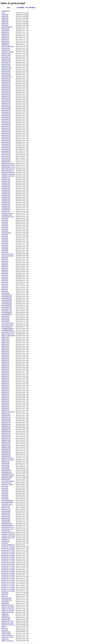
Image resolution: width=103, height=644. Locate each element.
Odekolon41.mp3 (6, 419)
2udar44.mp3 (5, 14)
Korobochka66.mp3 (7, 305)
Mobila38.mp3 (5, 383)
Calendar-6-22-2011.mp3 (8, 172)
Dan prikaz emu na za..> (8, 213)
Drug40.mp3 (5, 231)
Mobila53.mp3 (5, 408)
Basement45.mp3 (6, 117)
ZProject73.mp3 (6, 508)
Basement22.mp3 (6, 75)
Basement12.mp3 (6, 55)
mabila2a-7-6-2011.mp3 (8, 605)
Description (32, 7)
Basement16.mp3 (6, 62)
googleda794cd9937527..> (8, 545)
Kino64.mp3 (5, 281)
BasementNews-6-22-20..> (8, 163)
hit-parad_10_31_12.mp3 (8, 584)
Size (27, 7)
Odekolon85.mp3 (6, 453)
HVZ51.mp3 (5, 243)
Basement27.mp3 (6, 85)
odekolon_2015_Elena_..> (8, 625)
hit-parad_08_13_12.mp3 (8, 575)
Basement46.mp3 (6, 119)
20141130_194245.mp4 (8, 46)
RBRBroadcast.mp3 (7, 477)
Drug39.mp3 (5, 229)
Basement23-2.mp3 (7, 77)
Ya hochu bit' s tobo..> (7, 504)
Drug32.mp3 (5, 224)
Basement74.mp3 (6, 160)
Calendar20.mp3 (6, 188)
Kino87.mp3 (5, 291)
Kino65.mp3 (5, 282)
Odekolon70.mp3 (6, 438)
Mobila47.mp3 (5, 399)
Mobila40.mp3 (5, 387)
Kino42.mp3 (5, 257)
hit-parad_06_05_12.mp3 (8, 559)
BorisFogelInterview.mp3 (8, 169)
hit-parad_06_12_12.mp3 (8, 561)
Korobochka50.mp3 (7, 296)
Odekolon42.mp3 (6, 421)
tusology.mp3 (5, 639)
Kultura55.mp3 (5, 321)
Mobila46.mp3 (5, 398)
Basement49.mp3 (6, 124)
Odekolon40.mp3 (6, 417)
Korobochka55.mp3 (7, 298)
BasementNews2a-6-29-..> (8, 165)
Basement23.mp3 (6, 78)
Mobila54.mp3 (5, 410)
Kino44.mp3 (5, 259)
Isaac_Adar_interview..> (8, 256)
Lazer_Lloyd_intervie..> (8, 323)
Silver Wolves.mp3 (6, 483)
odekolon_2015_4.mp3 (7, 623)
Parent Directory (6, 11)
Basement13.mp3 (6, 57)
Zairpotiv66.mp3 (6, 522)
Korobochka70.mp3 (7, 307)
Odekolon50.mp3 (6, 431)
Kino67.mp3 (5, 284)
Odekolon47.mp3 (6, 426)
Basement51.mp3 (6, 128)
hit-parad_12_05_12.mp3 (8, 591)
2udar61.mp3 (5, 23)
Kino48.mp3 (5, 265)
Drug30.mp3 (5, 222)
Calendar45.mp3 (6, 210)
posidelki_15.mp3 (6, 633)
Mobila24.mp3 (5, 360)
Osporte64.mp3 (6, 465)
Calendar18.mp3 (6, 187)
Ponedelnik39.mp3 (6, 472)
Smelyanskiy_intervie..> (8, 484)
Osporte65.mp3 (6, 467)
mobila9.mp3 (5, 614)
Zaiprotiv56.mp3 (6, 513)
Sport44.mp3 (5, 488)
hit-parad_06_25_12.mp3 (8, 563)
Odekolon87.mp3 (6, 456)
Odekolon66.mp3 (6, 435)
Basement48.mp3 (6, 123)
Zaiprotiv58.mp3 (6, 515)
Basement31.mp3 (6, 93)
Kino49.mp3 (5, 266)
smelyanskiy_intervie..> (8, 637)
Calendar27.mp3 (6, 195)
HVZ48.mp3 (5, 241)
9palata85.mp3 (5, 43)
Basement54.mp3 (6, 133)
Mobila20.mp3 (5, 353)
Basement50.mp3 (6, 126)
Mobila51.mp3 (5, 405)
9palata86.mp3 (5, 45)
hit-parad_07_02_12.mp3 (8, 564)
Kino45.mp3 (5, 261)
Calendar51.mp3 (6, 211)
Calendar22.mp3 (6, 190)
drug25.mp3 (5, 543)
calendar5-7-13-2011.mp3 (8, 534)
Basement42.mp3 (6, 112)
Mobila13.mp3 (5, 341)
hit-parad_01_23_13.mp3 (8, 547)
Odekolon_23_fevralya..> (8, 460)
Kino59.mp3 (5, 273)
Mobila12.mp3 (5, 339)
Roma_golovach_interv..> (8, 481)
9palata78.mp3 (5, 41)
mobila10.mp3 (5, 616)
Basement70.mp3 (6, 155)
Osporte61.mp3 (6, 461)
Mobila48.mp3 (5, 401)
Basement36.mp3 (6, 101)
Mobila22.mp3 (5, 357)
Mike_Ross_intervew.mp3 (8, 336)
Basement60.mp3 (6, 142)
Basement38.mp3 (6, 105)
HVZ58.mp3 (5, 250)
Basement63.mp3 (6, 147)
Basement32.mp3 (6, 94)
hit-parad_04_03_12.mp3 (8, 550)
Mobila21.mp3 (5, 355)
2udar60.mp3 (5, 22)
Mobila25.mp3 (5, 362)
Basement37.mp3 (6, 103)
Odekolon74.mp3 (6, 442)
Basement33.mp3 (6, 96)
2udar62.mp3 (5, 25)
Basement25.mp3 (6, 82)
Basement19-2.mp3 (7, 68)
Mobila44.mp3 (5, 394)
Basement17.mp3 (6, 64)
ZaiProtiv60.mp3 (6, 511)
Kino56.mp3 (5, 270)
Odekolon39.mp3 (6, 415)
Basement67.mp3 (6, 153)
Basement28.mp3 (6, 87)
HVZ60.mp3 (5, 252)
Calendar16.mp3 (6, 185)
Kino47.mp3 (5, 263)
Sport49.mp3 (5, 490)
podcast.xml (5, 630)
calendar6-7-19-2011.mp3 (8, 536)
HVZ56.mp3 (5, 249)
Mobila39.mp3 (5, 385)
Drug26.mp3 (5, 218)
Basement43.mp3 (6, 114)
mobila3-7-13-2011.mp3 (8, 607)
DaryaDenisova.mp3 (7, 215)
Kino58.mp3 (5, 272)
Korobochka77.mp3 (7, 311)
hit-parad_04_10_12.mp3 (8, 552)
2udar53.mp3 (5, 16)
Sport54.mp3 (5, 493)
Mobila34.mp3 (5, 376)
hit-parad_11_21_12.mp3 (8, 587)
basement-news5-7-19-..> (8, 529)
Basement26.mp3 (6, 84)
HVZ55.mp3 (5, 247)
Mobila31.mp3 (5, 373)
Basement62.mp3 (6, 146)
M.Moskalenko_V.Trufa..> (8, 332)
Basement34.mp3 (6, 98)
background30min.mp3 (8, 525)
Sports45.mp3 (5, 499)
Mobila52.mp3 (5, 406)
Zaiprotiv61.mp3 (6, 516)
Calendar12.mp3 (6, 179)
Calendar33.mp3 (6, 201)
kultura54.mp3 (5, 603)
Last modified (20, 7)
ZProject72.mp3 (6, 506)
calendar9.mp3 (5, 539)
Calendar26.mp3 (6, 194)
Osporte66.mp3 (6, 469)
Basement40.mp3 (6, 108)
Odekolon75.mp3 (6, 444)
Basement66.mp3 (6, 151)
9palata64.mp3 (5, 36)
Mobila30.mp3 (5, 371)
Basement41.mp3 (6, 110)
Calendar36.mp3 (6, 204)
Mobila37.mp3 (5, 382)
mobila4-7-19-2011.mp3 (8, 609)
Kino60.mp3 (5, 275)
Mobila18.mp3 (5, 350)
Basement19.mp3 (6, 69)
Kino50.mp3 (5, 268)
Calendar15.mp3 (6, 183)
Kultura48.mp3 (5, 316)
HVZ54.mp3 (5, 245)
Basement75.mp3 (6, 162)
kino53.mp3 (5, 594)
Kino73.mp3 (5, 286)
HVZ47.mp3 (5, 240)
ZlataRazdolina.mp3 (7, 524)
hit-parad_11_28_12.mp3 (8, 589)
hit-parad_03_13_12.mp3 (8, 548)
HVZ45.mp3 (5, 238)
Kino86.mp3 (5, 289)
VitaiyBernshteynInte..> (8, 502)
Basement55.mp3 (6, 135)
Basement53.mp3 (6, 132)
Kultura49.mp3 (5, 318)
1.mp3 (3, 13)
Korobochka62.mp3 (7, 304)
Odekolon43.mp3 (6, 422)
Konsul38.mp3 (5, 293)
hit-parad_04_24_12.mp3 (8, 555)
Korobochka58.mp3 (7, 300)
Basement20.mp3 (6, 71)
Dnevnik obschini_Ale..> (8, 217)
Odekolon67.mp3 (6, 437)
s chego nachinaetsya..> (8, 635)
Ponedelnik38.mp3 (6, 470)
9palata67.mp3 (5, 39)
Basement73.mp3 (6, 158)
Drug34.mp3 (5, 226)
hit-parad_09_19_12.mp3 (8, 578)
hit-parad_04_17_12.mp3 (8, 554)
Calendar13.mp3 (6, 181)
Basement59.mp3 (6, 140)
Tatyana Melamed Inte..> (8, 500)
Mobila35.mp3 (5, 378)
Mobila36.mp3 (5, 380)
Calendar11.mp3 (6, 178)
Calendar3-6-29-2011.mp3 (8, 174)
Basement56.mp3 (6, 137)
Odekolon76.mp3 (6, 445)
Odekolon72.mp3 (6, 440)
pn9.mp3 (4, 626)
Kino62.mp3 (5, 279)
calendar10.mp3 (6, 541)
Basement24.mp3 (6, 80)
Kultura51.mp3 (5, 320)
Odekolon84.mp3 (6, 451)
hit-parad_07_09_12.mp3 (8, 566)
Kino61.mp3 (5, 277)
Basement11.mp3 (6, 53)
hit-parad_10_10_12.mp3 (8, 582)
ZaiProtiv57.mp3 (6, 509)
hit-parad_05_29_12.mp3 (8, 557)
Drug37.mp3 (5, 227)
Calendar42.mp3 (6, 208)
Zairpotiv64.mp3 (6, 520)
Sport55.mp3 (5, 495)
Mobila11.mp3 (5, 337)
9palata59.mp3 (5, 29)
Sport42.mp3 (5, 486)
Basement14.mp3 (6, 59)
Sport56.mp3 (5, 497)
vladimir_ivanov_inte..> (8, 641)
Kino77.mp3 (5, 288)
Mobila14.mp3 (5, 343)
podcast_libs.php (6, 632)
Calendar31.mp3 (6, 199)
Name (8, 7)
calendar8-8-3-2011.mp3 (8, 538)
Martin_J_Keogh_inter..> (8, 334)
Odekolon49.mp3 (6, 430)
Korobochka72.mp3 (7, 309)
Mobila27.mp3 (5, 366)
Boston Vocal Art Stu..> (8, 171)
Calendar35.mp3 (6, 202)
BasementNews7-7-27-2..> (8, 167)
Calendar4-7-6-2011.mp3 (8, 176)
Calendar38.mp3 (6, 206)
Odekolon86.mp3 (6, 454)
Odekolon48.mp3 (6, 428)
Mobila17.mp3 (5, 348)
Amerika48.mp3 (6, 50)
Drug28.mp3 (5, 220)
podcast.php (5, 628)
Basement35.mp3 (6, 100)
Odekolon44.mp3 (6, 424)
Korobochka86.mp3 (7, 314)
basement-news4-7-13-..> (8, 527)
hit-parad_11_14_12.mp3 (8, 586)
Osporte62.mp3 (6, 463)
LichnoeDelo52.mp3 (7, 327)
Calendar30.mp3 (6, 197)
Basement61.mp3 (6, 144)
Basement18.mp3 (6, 66)
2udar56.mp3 (5, 20)
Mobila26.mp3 (5, 364)
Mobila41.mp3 (5, 389)
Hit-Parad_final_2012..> (8, 254)
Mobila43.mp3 (5, 392)
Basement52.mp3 (6, 130)
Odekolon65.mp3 (6, 433)
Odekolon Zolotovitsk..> (8, 458)
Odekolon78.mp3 (6, 449)
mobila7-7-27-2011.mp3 (8, 610)
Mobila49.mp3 (5, 403)
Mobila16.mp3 (5, 346)
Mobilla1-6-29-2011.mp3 (8, 412)
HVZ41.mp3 (5, 234)
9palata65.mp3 (5, 38)
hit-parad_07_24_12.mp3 (8, 570)
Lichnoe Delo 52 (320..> (8, 325)
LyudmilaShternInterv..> (8, 330)
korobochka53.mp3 (7, 598)
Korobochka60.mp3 (7, 302)
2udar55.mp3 (5, 18)
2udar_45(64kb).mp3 (7, 27)
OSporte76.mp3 (6, 414)
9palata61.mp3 (5, 32)
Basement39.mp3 (6, 107)
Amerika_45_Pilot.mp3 (8, 52)
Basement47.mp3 (6, 121)
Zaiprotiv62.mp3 (6, 518)
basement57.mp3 (6, 531)
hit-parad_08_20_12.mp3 (8, 577)
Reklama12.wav (6, 479)
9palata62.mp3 (5, 34)
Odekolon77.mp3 (6, 447)
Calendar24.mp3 (6, 192)
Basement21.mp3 (6, 73)
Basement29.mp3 (6, 89)
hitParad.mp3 (5, 593)
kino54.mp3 (5, 596)
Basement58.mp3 (6, 139)
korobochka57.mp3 (7, 600)
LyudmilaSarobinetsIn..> (8, 328)
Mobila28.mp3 (5, 367)
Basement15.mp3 (6, 61)
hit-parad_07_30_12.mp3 (8, 571)
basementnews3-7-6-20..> (8, 532)
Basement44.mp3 (6, 116)
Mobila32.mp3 (5, 375)
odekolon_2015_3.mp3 (7, 621)
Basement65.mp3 (6, 149)
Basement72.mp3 (6, 156)
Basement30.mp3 (6, 91)
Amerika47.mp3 (6, 48)
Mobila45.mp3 (5, 396)
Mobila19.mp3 (5, 351)
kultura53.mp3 (5, 602)
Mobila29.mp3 (5, 369)
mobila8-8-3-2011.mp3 (7, 612)
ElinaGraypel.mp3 (6, 233)
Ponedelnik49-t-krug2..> (8, 476)
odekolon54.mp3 (6, 619)
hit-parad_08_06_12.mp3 (8, 573)
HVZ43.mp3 (5, 236)
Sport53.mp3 (5, 492)
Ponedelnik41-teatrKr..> (8, 474)
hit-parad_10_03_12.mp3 (8, 580)
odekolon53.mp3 (6, 618)
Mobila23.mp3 (5, 359)
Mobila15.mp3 (5, 344)
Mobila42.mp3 (5, 390)
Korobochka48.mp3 (7, 295)
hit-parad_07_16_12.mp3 (8, 568)
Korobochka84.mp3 (7, 312)
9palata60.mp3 (5, 30)
